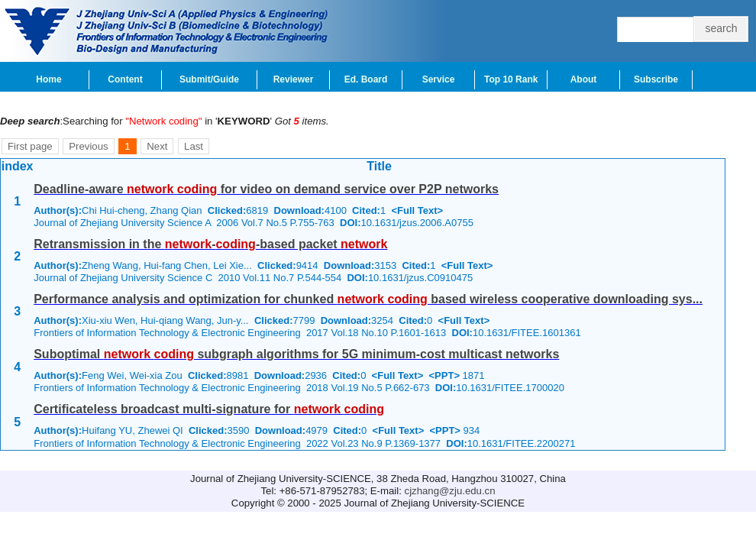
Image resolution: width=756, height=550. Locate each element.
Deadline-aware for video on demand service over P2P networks (266, 189)
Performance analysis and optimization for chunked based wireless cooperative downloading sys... (368, 299)
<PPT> (444, 375)
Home (48, 79)
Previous (88, 146)
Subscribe (656, 79)
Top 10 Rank (511, 79)
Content (125, 79)
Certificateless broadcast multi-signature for (209, 409)
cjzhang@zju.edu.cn (450, 491)
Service (439, 79)
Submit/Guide (209, 79)
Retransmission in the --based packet (210, 244)
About (584, 79)
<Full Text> (417, 210)
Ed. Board (366, 79)
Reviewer (294, 79)
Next (157, 146)
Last (194, 146)
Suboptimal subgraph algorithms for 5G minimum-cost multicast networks (296, 354)
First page (30, 146)
